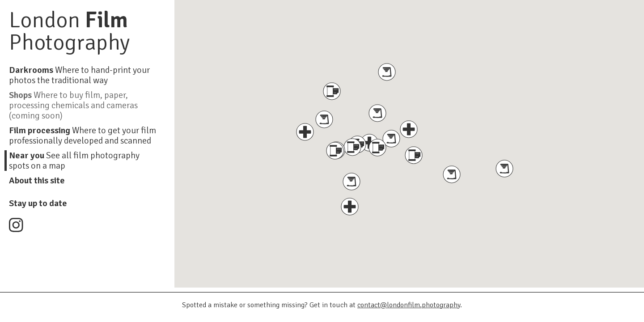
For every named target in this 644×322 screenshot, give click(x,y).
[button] (377, 148)
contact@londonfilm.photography (409, 305)
